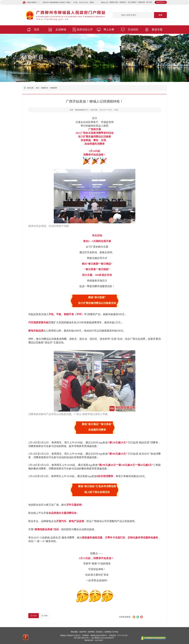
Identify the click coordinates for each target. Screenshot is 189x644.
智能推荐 (54, 88)
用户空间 (149, 2)
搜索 (160, 15)
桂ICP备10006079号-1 (82, 638)
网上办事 (109, 29)
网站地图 (74, 632)
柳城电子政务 (114, 2)
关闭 (45, 616)
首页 (37, 29)
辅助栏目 (33, 57)
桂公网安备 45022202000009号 (103, 638)
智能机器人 (123, 2)
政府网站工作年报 (111, 632)
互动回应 (133, 29)
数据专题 (157, 29)
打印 (34, 616)
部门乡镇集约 (132, 2)
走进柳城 (61, 29)
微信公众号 (105, 2)
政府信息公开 (85, 29)
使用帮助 (91, 632)
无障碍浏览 (141, 2)
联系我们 (100, 632)
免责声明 (83, 632)
